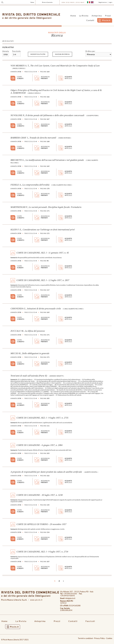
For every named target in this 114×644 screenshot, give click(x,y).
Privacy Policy (100, 638)
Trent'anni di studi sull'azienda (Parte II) (29, 376)
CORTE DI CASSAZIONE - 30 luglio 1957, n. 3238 (39, 495)
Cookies (109, 638)
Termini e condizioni (85, 638)
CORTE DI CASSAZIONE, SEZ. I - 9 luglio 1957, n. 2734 (42, 552)
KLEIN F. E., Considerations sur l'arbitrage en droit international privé (43, 230)
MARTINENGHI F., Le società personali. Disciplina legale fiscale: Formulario (46, 207)
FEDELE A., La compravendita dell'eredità (30, 185)
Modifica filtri (38, 54)
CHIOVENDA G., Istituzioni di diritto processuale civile (36, 309)
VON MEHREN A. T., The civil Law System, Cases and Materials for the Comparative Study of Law (55, 66)
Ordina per (90, 51)
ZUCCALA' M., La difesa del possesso (28, 331)
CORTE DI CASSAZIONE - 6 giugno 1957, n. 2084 (39, 445)
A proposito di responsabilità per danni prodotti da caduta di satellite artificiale (46, 472)
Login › (111, 2)
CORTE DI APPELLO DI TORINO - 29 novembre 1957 (41, 524)
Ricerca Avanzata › (47, 2)
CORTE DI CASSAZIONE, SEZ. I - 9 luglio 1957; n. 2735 (42, 418)
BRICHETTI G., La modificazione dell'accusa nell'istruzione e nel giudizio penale (47, 160)
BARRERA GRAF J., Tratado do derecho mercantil (33, 138)
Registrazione (103, 2)
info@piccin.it (70, 598)
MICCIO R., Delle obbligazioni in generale (30, 353)
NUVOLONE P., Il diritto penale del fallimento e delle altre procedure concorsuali (47, 115)
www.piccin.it (36, 600)
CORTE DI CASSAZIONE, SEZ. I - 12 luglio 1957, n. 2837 (43, 280)
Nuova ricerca (62, 54)
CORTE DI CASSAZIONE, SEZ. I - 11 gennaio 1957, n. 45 (43, 253)
